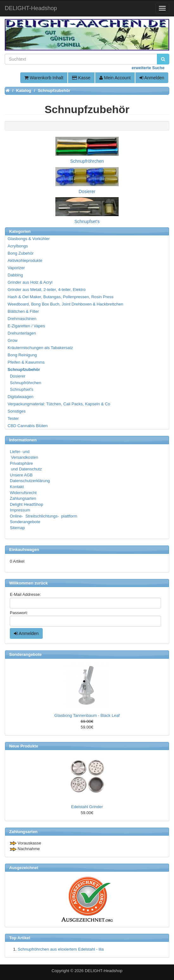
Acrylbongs (18, 246)
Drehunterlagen (22, 333)
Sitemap (17, 528)
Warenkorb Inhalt (44, 78)
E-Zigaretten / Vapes (26, 326)
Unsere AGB (21, 475)
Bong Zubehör (21, 253)
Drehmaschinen (22, 319)
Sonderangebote (25, 522)
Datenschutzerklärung (30, 481)
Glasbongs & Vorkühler (29, 239)
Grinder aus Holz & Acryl (30, 282)
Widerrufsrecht (23, 493)
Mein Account (115, 78)
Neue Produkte (24, 746)
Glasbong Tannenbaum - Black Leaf (87, 715)
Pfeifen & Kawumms (26, 362)
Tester (13, 418)
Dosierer (17, 376)
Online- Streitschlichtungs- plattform (43, 516)
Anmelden (152, 78)
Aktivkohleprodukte (25, 260)
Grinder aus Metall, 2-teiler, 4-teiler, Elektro (47, 290)
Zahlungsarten (23, 498)
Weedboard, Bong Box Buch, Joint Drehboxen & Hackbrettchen (65, 304)
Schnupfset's (21, 389)
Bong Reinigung (22, 355)
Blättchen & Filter (23, 311)
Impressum (20, 510)
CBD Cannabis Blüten (28, 426)
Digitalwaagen (21, 397)
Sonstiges (17, 411)
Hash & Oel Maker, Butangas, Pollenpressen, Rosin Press (61, 297)
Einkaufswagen (24, 550)
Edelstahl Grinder (87, 807)
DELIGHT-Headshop (104, 971)
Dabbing (15, 275)
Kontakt (17, 487)
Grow (12, 340)
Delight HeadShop (27, 504)
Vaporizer (16, 268)
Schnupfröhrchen (25, 383)
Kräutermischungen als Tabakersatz (40, 348)
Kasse (81, 78)
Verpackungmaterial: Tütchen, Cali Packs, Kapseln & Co (59, 404)
